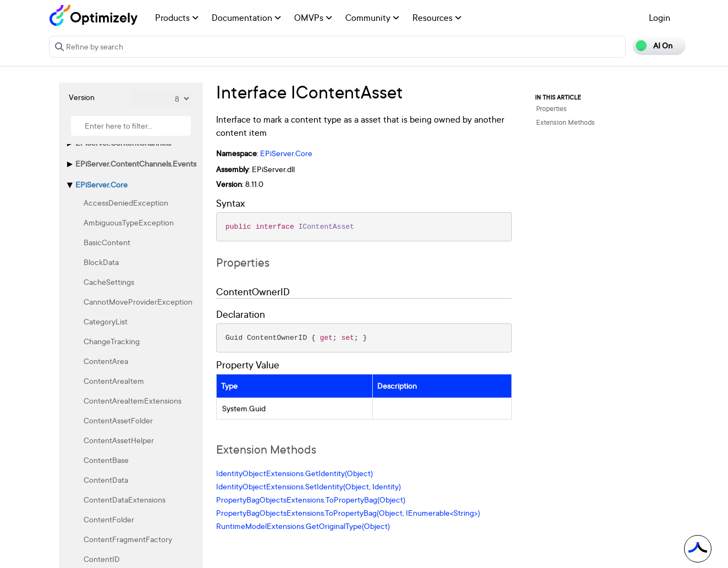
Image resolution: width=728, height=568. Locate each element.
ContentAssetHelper (119, 440)
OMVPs (313, 18)
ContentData (106, 480)
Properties (551, 109)
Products (177, 18)
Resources (437, 18)
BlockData (101, 262)
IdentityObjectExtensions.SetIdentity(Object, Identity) (308, 486)
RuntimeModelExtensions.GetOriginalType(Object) (303, 526)
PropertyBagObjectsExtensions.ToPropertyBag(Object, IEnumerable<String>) (348, 513)
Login (660, 18)
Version (82, 97)
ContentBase (106, 460)
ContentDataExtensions (125, 500)
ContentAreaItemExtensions (133, 401)
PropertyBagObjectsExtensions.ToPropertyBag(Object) (311, 500)
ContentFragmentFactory (128, 539)
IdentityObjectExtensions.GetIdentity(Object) (294, 473)
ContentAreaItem (114, 381)
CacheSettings (109, 282)
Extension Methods (566, 122)
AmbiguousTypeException (129, 222)
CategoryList (106, 321)
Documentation (246, 18)
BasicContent (107, 242)
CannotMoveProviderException (138, 302)
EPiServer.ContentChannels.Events (136, 164)
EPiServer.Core (101, 184)
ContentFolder (109, 519)
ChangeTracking (112, 341)
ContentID (102, 559)
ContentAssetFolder (118, 420)
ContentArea (106, 361)
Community (372, 18)
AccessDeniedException (126, 203)
